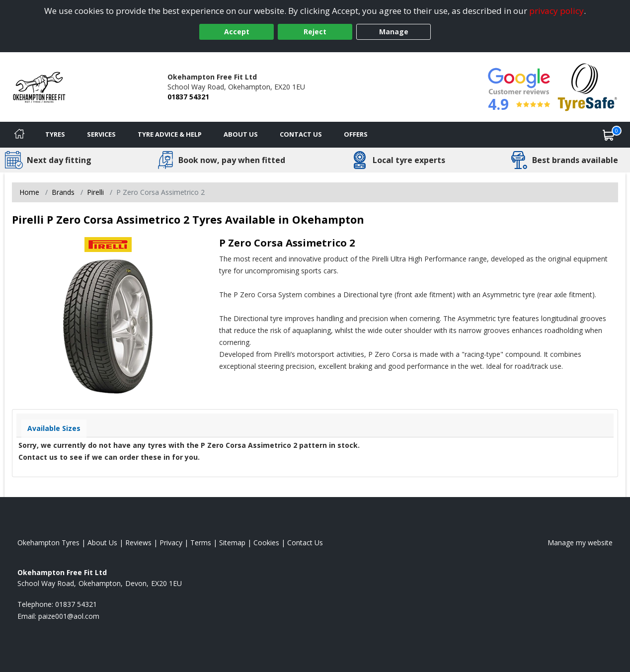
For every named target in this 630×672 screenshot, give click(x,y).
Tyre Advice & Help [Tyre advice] (170, 134)
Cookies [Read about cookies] (266, 543)
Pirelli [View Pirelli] (95, 192)
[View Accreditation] (588, 86)
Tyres (55, 134)
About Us (241, 134)
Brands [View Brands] (63, 192)
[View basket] (609, 135)
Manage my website (580, 543)
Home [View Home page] (29, 192)
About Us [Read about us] (102, 543)
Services (101, 134)
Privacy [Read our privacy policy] (171, 543)
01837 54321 (188, 97)
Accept (237, 32)
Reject (315, 32)
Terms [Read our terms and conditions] (201, 543)
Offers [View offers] (356, 134)
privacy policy (556, 11)
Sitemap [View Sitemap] (232, 543)
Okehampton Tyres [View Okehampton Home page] (48, 543)
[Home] (19, 135)
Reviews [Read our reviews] (138, 543)
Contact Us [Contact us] (301, 134)
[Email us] (69, 616)
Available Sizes (54, 428)
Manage (394, 32)
